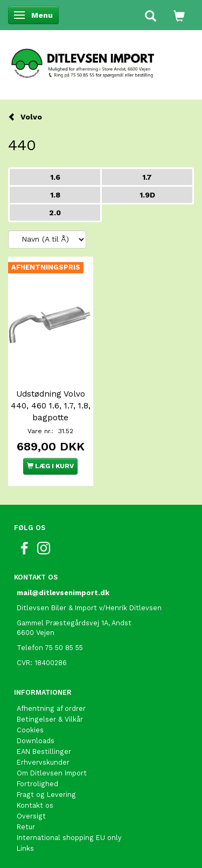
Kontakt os (35, 805)
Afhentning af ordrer (51, 708)
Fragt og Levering (46, 795)
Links (25, 848)
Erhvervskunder (43, 762)
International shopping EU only (69, 838)
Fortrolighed (37, 784)
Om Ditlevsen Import (52, 773)
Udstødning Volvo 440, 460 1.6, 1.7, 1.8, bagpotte (51, 406)
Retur (26, 827)
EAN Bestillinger (44, 751)
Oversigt (31, 816)
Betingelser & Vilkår (50, 719)
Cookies (30, 730)
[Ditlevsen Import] (101, 60)
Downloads (36, 741)
